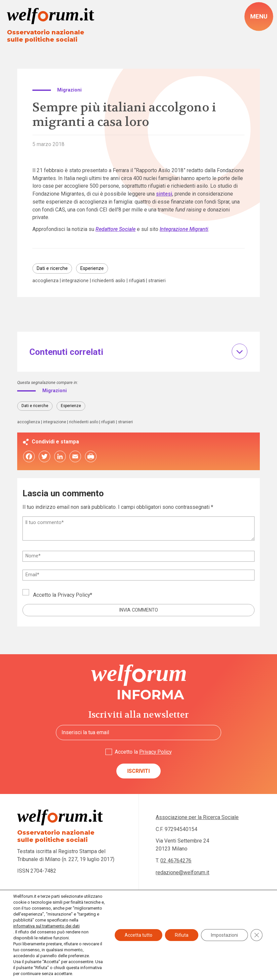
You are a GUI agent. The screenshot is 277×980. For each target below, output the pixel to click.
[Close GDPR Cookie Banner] (257, 935)
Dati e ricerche (52, 268)
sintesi (164, 194)
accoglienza (45, 281)
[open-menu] (259, 17)
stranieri (157, 281)
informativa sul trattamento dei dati (46, 926)
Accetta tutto (138, 935)
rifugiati (137, 281)
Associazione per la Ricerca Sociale (197, 817)
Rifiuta (182, 935)
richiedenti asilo (109, 281)
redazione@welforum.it (182, 872)
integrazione (75, 281)
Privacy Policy (74, 595)
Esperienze (92, 268)
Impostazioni (224, 935)
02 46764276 (176, 861)
